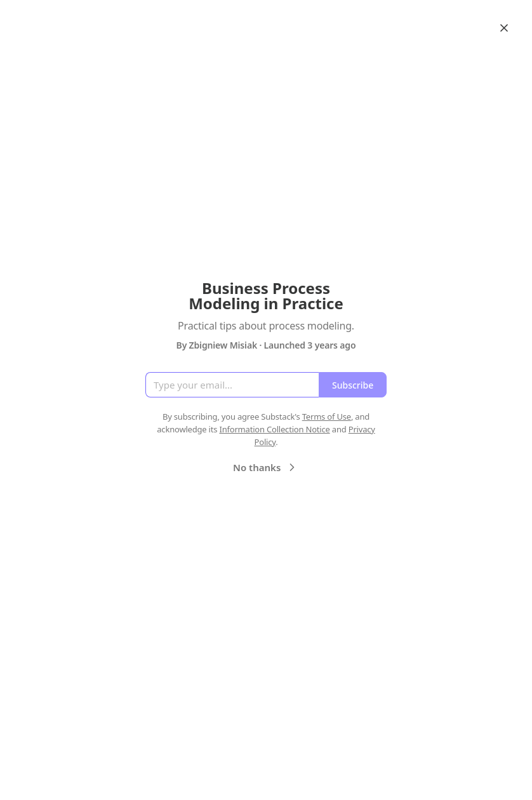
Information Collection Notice (274, 429)
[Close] (504, 28)
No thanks (266, 467)
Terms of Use (327, 417)
